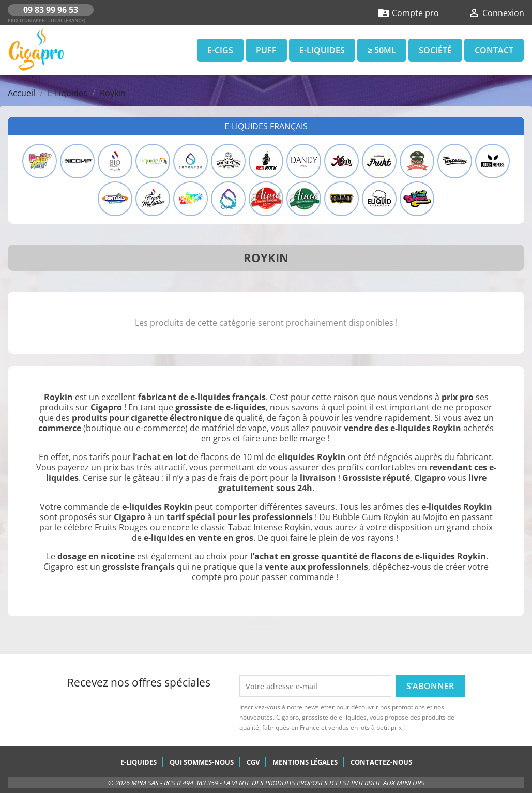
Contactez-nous (381, 762)
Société (435, 50)
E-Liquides (322, 50)
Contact (494, 50)
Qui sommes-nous (202, 762)
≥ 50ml (382, 50)
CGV (253, 762)
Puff (266, 50)
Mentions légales (305, 762)
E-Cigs (220, 50)
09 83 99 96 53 (51, 10)
